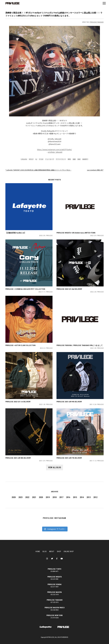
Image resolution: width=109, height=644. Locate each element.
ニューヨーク (50, 159)
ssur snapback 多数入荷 (95, 170)
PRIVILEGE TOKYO (54, 569)
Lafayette (24, 159)
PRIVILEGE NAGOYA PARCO (55, 608)
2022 (27, 497)
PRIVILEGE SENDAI (54, 584)
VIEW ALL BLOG (55, 467)
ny (36, 159)
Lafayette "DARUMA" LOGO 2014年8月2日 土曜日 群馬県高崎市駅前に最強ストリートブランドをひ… (38, 170)
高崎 (79, 159)
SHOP (59, 551)
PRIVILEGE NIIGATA (55, 577)
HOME (38, 551)
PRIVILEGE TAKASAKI (97, 22)
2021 (34, 497)
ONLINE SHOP (69, 551)
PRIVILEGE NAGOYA (54, 592)
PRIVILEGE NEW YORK (54, 615)
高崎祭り (85, 159)
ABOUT (52, 551)
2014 (82, 497)
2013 (89, 497)
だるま (41, 159)
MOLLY (31, 159)
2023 (20, 497)
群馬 (69, 159)
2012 (95, 497)
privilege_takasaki (55, 152)
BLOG (45, 551)
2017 (61, 497)
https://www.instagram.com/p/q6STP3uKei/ (54, 149)
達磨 (74, 159)
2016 (68, 497)
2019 (48, 497)
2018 (54, 497)
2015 (75, 497)
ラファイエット (61, 159)
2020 (14, 497)
